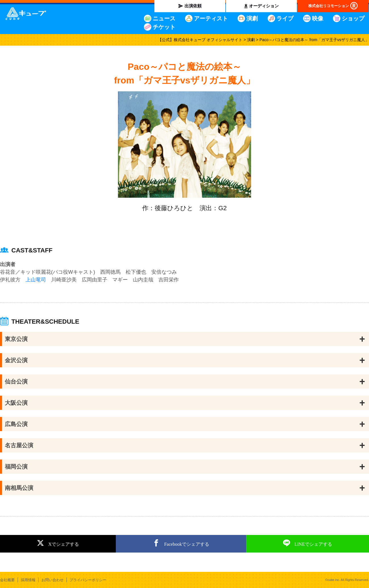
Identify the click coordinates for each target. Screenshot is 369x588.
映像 (318, 18)
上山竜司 (36, 280)
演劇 (252, 18)
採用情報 (28, 580)
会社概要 (7, 580)
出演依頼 (193, 6)
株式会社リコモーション (329, 6)
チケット (164, 27)
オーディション (264, 6)
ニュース (164, 18)
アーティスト (211, 18)
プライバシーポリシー (88, 580)
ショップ (353, 18)
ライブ (285, 18)
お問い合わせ (53, 580)
